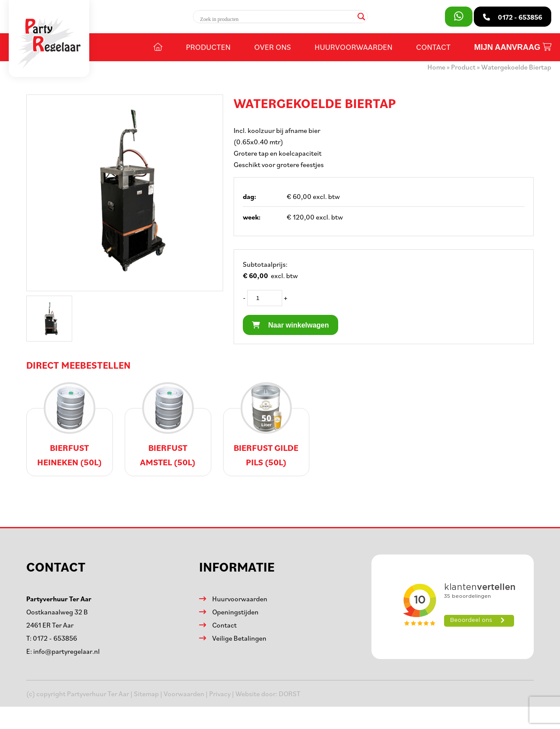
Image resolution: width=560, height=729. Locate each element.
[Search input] (276, 19)
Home (436, 67)
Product (463, 67)
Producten (208, 47)
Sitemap (146, 694)
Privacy (220, 694)
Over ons (273, 47)
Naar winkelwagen (290, 325)
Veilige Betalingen (239, 638)
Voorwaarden (184, 694)
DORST (290, 694)
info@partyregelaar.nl (66, 651)
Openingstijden (235, 612)
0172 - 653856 (55, 638)
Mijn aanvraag (513, 47)
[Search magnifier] (361, 17)
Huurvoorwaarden (353, 47)
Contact (433, 47)
